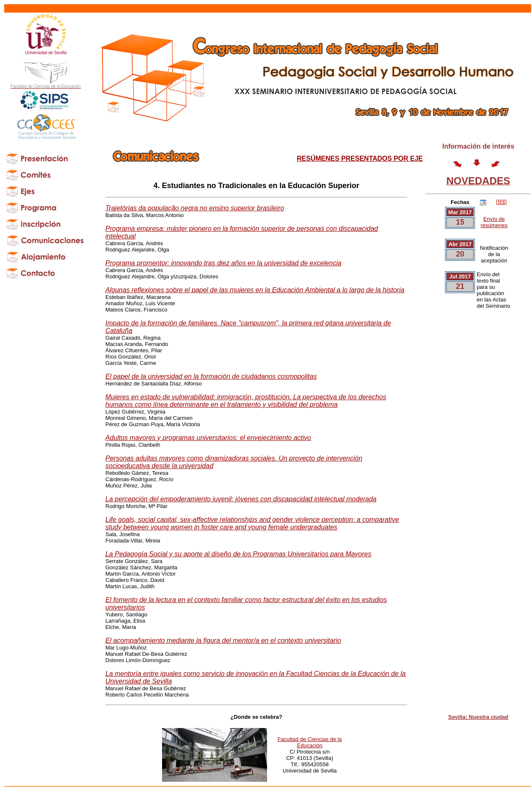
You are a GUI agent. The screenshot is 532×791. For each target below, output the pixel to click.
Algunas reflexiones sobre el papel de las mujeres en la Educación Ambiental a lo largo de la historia (255, 290)
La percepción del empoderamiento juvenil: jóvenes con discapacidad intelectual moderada (241, 499)
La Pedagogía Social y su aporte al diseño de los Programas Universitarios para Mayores (238, 554)
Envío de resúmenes (494, 222)
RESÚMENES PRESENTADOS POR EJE (360, 158)
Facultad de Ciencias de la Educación (310, 742)
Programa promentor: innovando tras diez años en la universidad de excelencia (223, 263)
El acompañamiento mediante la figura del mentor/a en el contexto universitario (223, 640)
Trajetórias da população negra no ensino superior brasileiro (195, 208)
